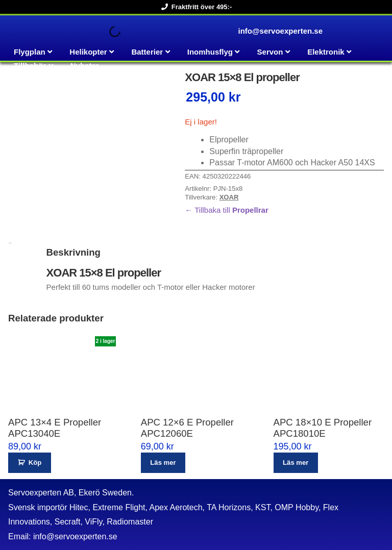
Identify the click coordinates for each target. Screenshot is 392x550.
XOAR (229, 197)
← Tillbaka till (226, 210)
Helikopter (88, 52)
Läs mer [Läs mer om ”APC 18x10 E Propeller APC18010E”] (296, 462)
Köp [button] (35, 462)
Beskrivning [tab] (10, 243)
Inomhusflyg (210, 52)
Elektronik (326, 52)
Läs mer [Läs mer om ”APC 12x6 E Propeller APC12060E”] (163, 462)
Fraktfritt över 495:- (195, 7)
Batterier (147, 52)
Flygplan (30, 52)
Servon (270, 52)
